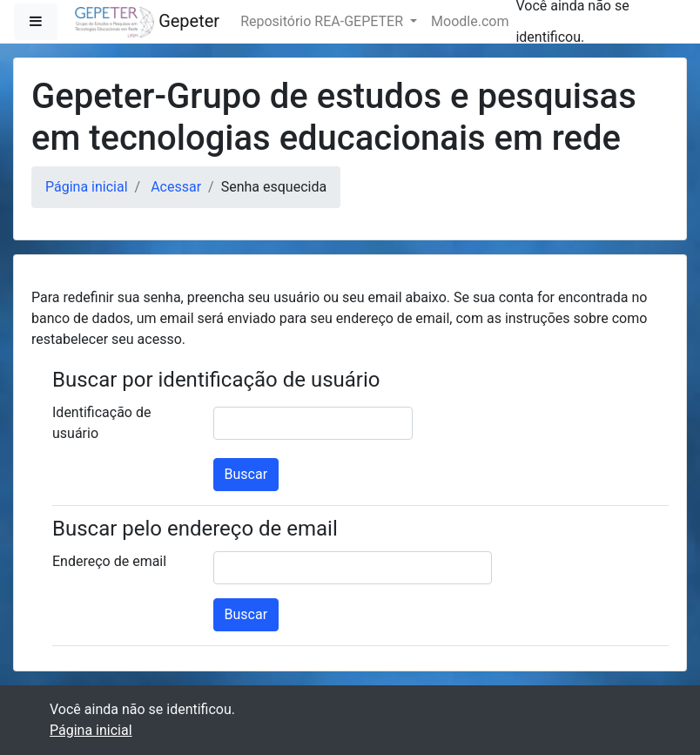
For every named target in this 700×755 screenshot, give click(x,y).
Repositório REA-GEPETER (323, 21)
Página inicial (87, 187)
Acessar (176, 187)
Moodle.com (470, 21)
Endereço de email (109, 561)
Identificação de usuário (101, 423)
